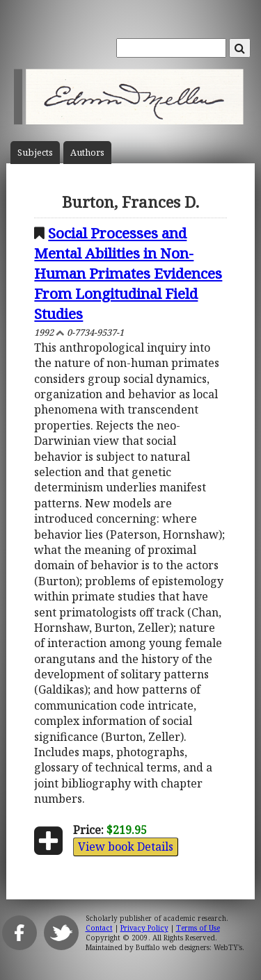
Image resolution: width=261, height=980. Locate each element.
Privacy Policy (144, 928)
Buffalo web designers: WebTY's (189, 947)
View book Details (126, 847)
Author (87, 153)
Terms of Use (198, 928)
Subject (35, 153)
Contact (99, 928)
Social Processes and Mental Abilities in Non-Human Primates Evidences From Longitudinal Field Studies (128, 273)
